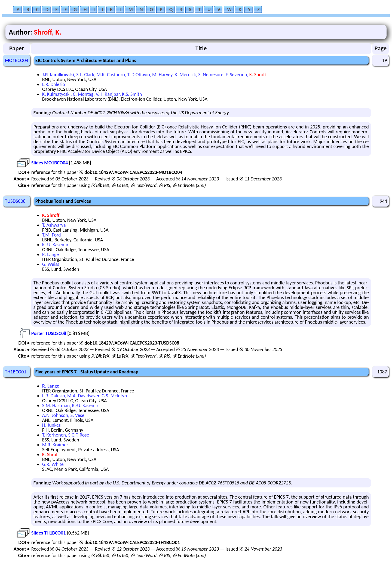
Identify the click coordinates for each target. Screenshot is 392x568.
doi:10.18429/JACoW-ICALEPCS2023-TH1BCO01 (132, 542)
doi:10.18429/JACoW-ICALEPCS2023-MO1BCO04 (133, 172)
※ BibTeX (100, 185)
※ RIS (164, 185)
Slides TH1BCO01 (49, 533)
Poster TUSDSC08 (49, 333)
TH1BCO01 (16, 372)
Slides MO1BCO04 (50, 163)
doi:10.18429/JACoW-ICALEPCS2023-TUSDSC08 (132, 343)
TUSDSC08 (15, 201)
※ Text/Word (144, 185)
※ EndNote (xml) (189, 185)
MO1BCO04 (17, 60)
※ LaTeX (120, 185)
